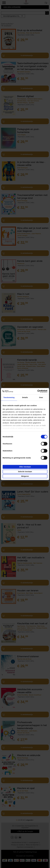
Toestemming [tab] (9, 397)
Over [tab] (41, 397)
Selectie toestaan (25, 471)
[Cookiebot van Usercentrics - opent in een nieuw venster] (37, 391)
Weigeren (25, 476)
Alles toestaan (25, 467)
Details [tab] (25, 397)
